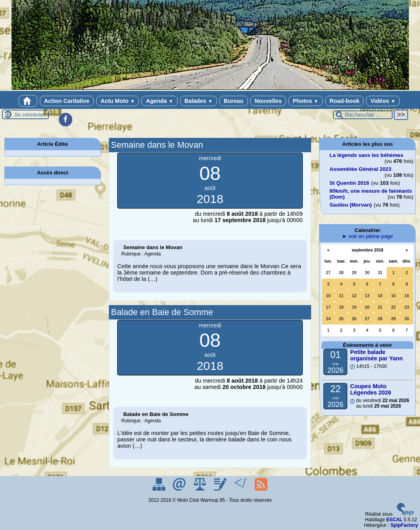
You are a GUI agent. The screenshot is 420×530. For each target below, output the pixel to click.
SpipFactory (404, 525)
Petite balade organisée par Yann (376, 355)
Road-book (344, 101)
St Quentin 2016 (349, 183)
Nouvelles (268, 101)
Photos (306, 101)
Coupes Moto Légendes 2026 (371, 389)
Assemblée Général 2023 (360, 169)
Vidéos (383, 101)
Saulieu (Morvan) (350, 205)
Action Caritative (67, 101)
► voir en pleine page (368, 236)
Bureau (234, 101)
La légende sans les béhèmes (366, 155)
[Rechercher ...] (363, 115)
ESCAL (394, 520)
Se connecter (30, 115)
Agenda (160, 101)
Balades (198, 101)
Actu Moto (118, 101)
